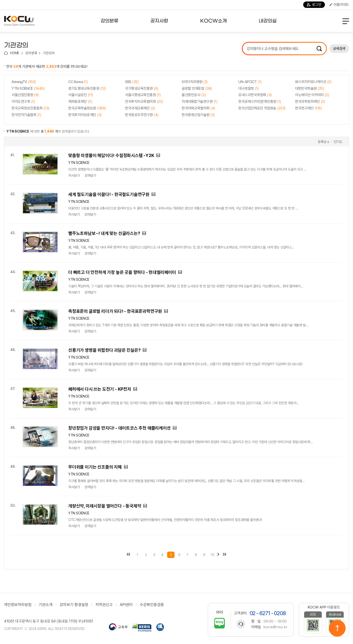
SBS (132, 82)
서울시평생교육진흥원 (143, 95)
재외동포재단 (80, 102)
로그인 (314, 5)
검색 (319, 49)
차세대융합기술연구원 (199, 102)
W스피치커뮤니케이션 (313, 82)
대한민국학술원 (309, 88)
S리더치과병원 (195, 82)
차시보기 (74, 175)
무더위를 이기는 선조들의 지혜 (95, 467)
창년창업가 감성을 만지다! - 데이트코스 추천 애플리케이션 (120, 428)
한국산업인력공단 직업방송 (262, 108)
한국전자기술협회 (26, 115)
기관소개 (46, 605)
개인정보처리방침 (18, 605)
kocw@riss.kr (275, 627)
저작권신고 (104, 605)
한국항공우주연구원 (142, 115)
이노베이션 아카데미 (312, 95)
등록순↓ (324, 142)
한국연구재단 (308, 108)
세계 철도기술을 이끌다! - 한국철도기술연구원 (109, 194)
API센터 (126, 605)
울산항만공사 (194, 95)
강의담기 (90, 175)
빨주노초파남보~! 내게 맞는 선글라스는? (104, 233)
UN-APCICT (250, 82)
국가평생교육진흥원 (142, 88)
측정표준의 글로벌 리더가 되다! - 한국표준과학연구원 (115, 311)
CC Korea (78, 82)
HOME (15, 53)
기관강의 (49, 53)
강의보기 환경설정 (74, 605)
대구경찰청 (248, 88)
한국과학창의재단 (310, 102)
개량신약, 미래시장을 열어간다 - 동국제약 (105, 506)
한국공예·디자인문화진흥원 (260, 102)
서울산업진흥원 (25, 95)
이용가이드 (339, 5)
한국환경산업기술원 (198, 115)
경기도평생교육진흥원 (87, 88)
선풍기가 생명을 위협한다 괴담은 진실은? (105, 350)
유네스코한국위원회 (255, 95)
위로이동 (337, 628)
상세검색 (339, 49)
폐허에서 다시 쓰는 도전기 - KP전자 (100, 389)
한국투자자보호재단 (85, 115)
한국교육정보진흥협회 (30, 108)
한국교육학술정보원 (87, 108)
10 (213, 555)
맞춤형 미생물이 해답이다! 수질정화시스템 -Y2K (111, 155)
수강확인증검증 (152, 605)
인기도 (338, 142)
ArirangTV (24, 82)
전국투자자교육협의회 (144, 102)
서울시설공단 (81, 95)
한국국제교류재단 (140, 108)
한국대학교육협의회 (198, 108)
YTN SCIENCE (28, 88)
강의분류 (31, 53)
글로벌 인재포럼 (197, 88)
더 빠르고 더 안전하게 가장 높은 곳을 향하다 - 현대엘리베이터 (122, 272)
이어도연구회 (23, 102)
